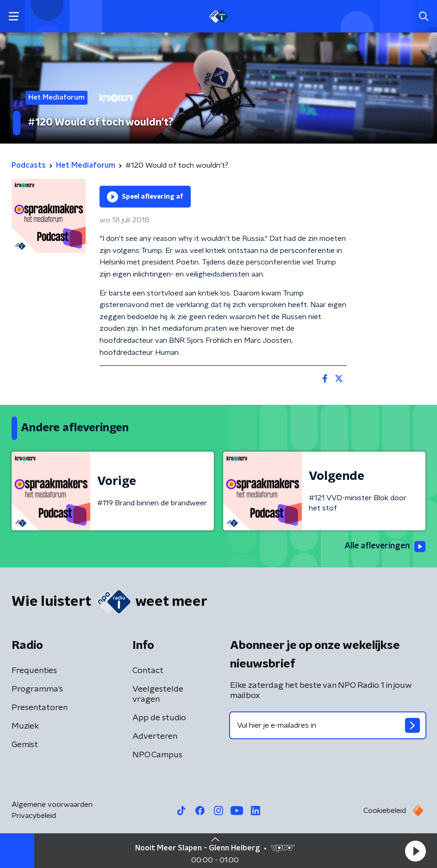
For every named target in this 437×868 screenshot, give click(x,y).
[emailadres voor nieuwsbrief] (328, 725)
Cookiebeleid (385, 811)
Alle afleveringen (384, 547)
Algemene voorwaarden (52, 805)
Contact (148, 671)
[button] (415, 851)
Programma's (37, 689)
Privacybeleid (34, 816)
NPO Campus (157, 755)
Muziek (25, 726)
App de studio (159, 718)
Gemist (25, 745)
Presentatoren (40, 708)
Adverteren (155, 736)
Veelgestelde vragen (158, 694)
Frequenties (34, 671)
